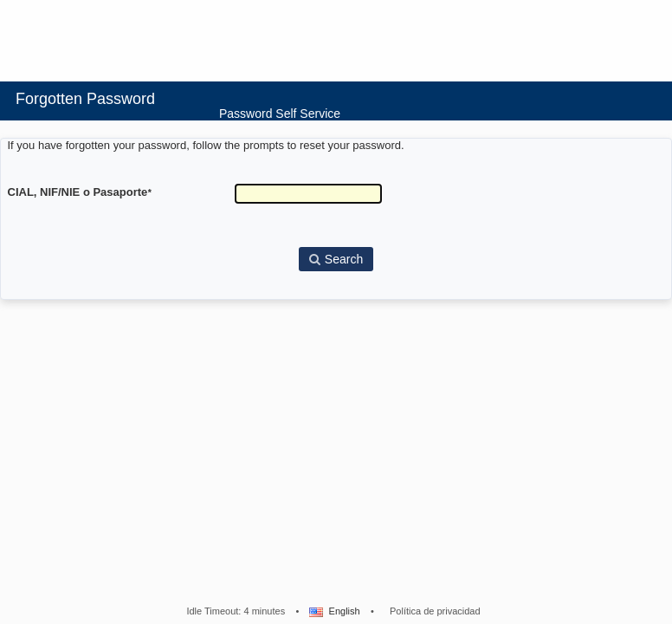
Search (336, 259)
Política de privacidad (435, 611)
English (333, 611)
